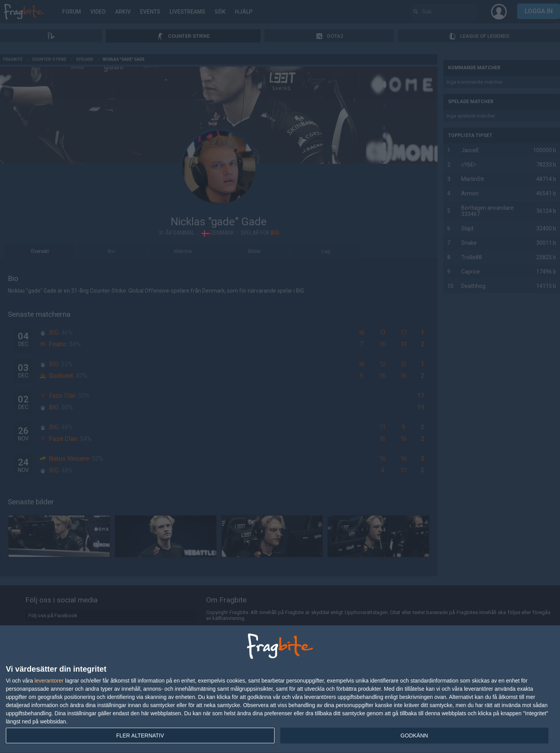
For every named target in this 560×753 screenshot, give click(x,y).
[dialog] (280, 689)
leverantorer (49, 681)
